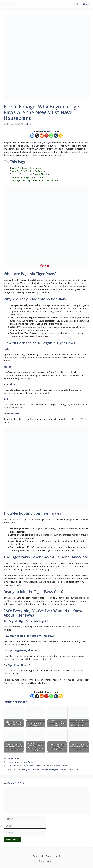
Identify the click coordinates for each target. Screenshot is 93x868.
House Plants (13, 762)
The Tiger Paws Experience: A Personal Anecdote (35, 180)
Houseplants (13, 758)
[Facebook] (32, 136)
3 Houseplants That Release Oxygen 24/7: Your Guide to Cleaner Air (39, 766)
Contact (57, 856)
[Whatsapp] (51, 136)
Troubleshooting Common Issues (28, 177)
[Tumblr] (56, 136)
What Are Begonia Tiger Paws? (27, 168)
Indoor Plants (27, 762)
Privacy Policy (39, 856)
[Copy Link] (61, 136)
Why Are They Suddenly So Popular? (29, 171)
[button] (77, 4)
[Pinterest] (46, 136)
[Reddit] (42, 136)
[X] (37, 136)
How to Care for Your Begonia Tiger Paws (32, 174)
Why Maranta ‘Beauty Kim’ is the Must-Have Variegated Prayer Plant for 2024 (43, 769)
